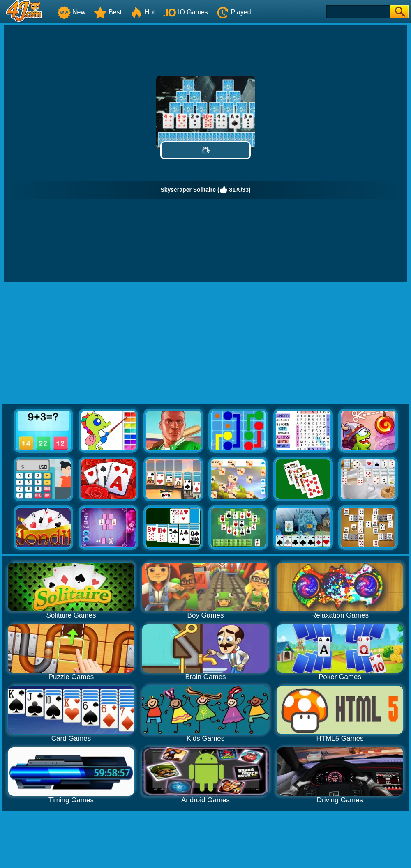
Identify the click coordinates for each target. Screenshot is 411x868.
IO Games (186, 12)
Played (234, 12)
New (72, 12)
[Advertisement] (206, 344)
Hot (142, 12)
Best (108, 12)
